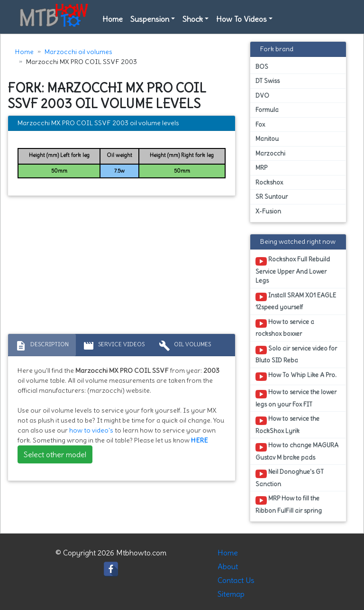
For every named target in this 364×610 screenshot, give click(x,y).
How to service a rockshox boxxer (285, 328)
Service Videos (114, 346)
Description (42, 346)
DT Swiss (268, 81)
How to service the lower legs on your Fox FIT (296, 398)
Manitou (267, 139)
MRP (261, 168)
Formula (267, 110)
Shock (193, 19)
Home (113, 19)
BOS (262, 67)
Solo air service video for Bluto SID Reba (296, 354)
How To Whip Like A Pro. (296, 377)
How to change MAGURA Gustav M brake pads (297, 451)
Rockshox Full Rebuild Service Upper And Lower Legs (293, 270)
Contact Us (236, 580)
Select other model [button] (55, 454)
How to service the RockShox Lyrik (287, 425)
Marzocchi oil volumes (78, 52)
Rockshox (269, 182)
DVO (262, 96)
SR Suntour (272, 197)
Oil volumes (185, 346)
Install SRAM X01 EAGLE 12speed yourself (296, 301)
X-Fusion (268, 211)
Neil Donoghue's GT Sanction (290, 478)
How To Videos (241, 19)
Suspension (150, 19)
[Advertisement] (122, 267)
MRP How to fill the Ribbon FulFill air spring (289, 504)
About (228, 566)
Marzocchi (270, 153)
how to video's (91, 430)
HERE (200, 440)
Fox (260, 125)
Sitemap (231, 594)
